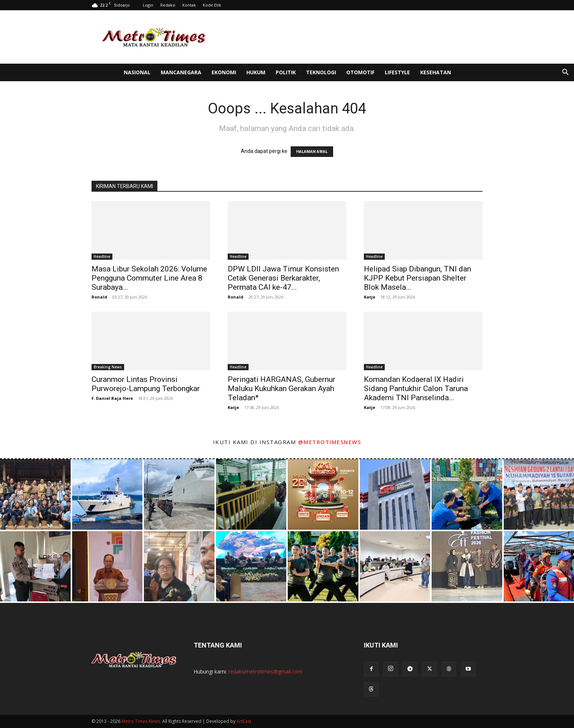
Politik (286, 72)
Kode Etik (212, 5)
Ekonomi (224, 72)
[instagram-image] (35, 494)
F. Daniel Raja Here (112, 398)
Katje (370, 297)
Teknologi (321, 72)
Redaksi (168, 5)
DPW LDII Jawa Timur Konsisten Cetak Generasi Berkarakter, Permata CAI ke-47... (283, 278)
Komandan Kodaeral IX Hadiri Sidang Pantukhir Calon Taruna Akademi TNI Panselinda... (416, 389)
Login (148, 5)
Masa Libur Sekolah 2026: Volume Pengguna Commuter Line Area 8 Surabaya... (149, 278)
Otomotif (360, 72)
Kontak (189, 5)
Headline (102, 256)
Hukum (256, 72)
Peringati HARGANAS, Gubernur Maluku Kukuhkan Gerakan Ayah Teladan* (282, 389)
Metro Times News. (141, 721)
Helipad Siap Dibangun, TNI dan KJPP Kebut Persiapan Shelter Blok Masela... (418, 278)
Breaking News (108, 367)
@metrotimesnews (330, 442)
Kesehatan (436, 72)
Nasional (137, 72)
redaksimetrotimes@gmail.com (265, 671)
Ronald (99, 297)
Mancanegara (181, 72)
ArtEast (244, 721)
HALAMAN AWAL (312, 152)
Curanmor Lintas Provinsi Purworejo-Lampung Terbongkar (146, 384)
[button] (565, 73)
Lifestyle (397, 72)
